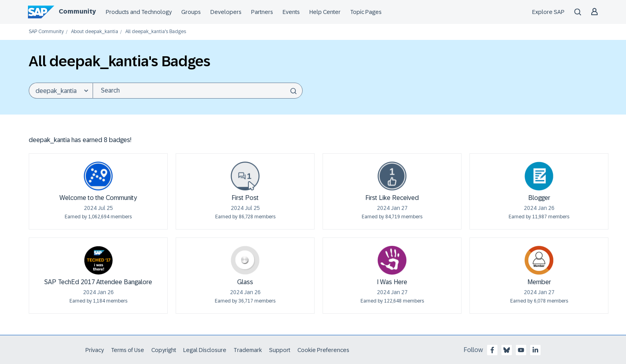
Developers (226, 12)
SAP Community (46, 32)
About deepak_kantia (95, 32)
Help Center (325, 12)
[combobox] (198, 91)
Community (77, 11)
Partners (262, 12)
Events (291, 12)
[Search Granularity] (61, 91)
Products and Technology (139, 12)
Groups (191, 12)
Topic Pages (366, 12)
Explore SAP (548, 12)
